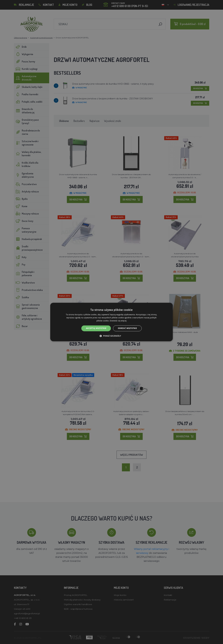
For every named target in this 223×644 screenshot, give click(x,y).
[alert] (112, 322)
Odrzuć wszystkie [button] (127, 328)
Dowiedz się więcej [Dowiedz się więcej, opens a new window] (118, 321)
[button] (111, 336)
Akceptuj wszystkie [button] (96, 328)
